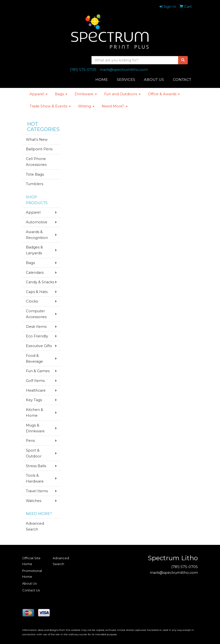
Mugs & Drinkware (35, 428)
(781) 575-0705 (83, 70)
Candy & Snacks (40, 282)
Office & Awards (164, 94)
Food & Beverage (34, 359)
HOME (102, 80)
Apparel (39, 94)
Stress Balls (36, 466)
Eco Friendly (37, 336)
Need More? (115, 106)
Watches (34, 501)
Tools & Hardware (35, 478)
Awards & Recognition (37, 235)
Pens (30, 441)
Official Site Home (31, 561)
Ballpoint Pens (39, 149)
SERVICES (126, 80)
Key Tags (34, 400)
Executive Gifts (39, 346)
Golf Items (35, 381)
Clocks (32, 301)
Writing (86, 106)
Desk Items (36, 327)
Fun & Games (38, 371)
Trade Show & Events (50, 106)
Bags (61, 94)
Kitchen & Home (35, 413)
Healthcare (36, 390)
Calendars (35, 273)
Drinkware (86, 94)
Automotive (37, 222)
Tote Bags (35, 174)
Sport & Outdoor (34, 453)
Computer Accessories (36, 314)
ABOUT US (154, 80)
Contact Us (31, 590)
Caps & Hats (37, 292)
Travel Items (37, 491)
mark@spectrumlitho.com (124, 70)
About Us (29, 583)
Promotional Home (32, 574)
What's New (37, 140)
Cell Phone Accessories (36, 162)
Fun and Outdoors (122, 94)
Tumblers (35, 184)
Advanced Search (35, 526)
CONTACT (182, 80)
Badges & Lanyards (34, 250)
